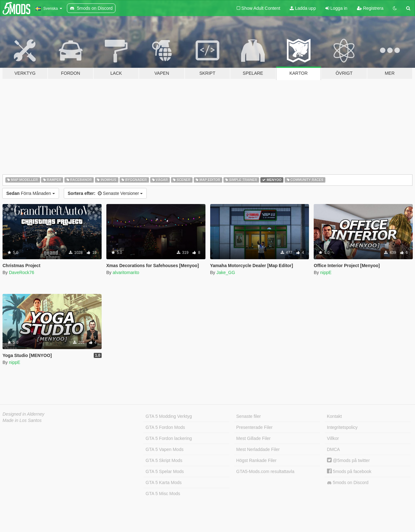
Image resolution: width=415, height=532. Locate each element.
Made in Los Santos (22, 420)
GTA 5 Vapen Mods (164, 449)
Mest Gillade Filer (254, 438)
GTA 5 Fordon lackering (169, 438)
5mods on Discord (348, 483)
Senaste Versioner (105, 193)
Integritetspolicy (342, 427)
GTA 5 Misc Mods (163, 494)
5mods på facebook (349, 471)
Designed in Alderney (24, 414)
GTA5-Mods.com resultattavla (265, 471)
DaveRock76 (21, 272)
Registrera (370, 8)
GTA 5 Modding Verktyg (169, 416)
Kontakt (334, 416)
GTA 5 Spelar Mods (165, 471)
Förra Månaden (31, 193)
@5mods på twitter (348, 460)
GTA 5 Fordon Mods (165, 427)
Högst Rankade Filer (257, 460)
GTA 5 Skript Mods (164, 460)
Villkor (333, 438)
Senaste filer (249, 416)
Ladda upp (303, 8)
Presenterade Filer (255, 427)
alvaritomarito (126, 272)
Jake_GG (226, 272)
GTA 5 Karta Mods (163, 482)
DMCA (333, 449)
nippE (326, 272)
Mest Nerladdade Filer (258, 449)
